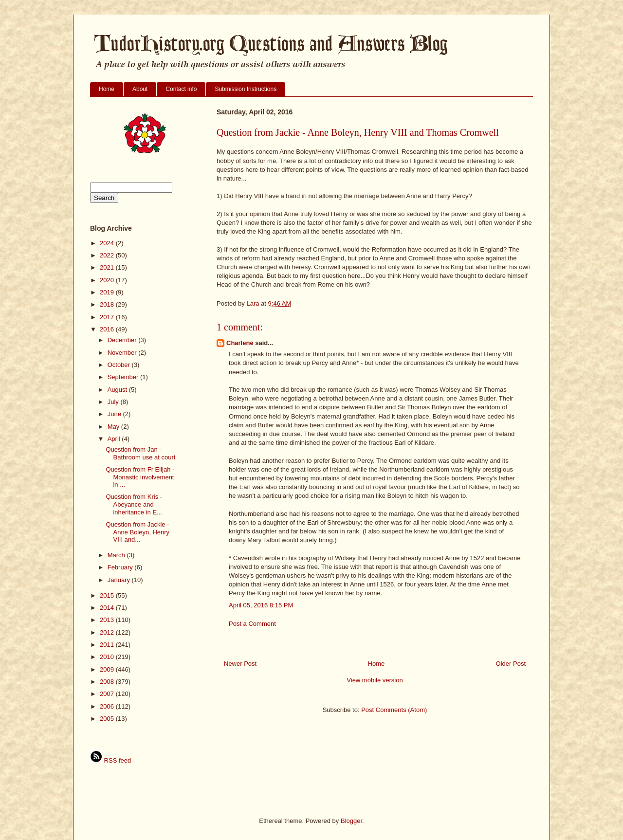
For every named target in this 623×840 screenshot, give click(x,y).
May (114, 427)
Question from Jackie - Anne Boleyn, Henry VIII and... (137, 532)
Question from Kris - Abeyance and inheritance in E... (134, 504)
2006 (108, 706)
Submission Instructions (246, 89)
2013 (108, 620)
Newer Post (240, 664)
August (118, 390)
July (114, 402)
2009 (108, 669)
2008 (108, 682)
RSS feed (110, 760)
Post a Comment (252, 624)
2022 (108, 255)
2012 (108, 632)
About (140, 89)
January (120, 580)
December (123, 340)
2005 (108, 719)
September (124, 377)
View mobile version (375, 680)
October (120, 365)
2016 (108, 329)
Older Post (511, 664)
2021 (108, 267)
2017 (108, 317)
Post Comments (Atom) (394, 710)
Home (107, 89)
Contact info (181, 89)
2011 (108, 645)
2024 (108, 243)
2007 (108, 694)
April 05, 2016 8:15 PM (261, 605)
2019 (108, 292)
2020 (108, 280)
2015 (108, 595)
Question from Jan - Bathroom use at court (140, 453)
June (115, 414)
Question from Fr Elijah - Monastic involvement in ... (140, 477)
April (115, 439)
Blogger (351, 821)
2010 (108, 657)
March (117, 555)
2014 (108, 608)
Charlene (240, 343)
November (123, 353)
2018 (108, 304)
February (121, 567)
